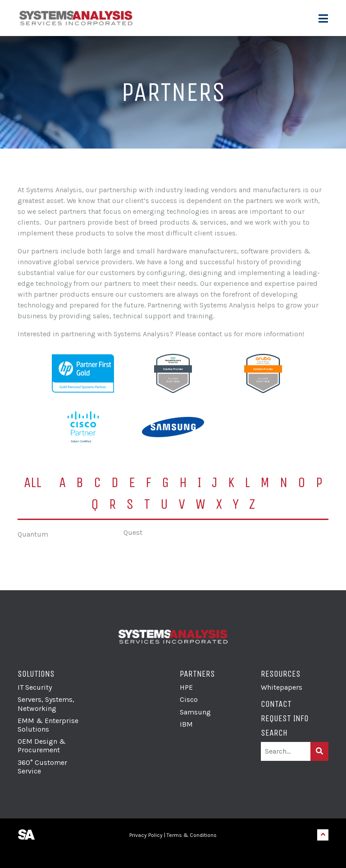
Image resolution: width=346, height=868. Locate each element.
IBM (186, 724)
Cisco (189, 699)
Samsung (195, 712)
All (33, 482)
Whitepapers (282, 687)
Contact (276, 704)
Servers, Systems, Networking (46, 704)
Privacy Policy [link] (146, 835)
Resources (281, 674)
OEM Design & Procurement (42, 746)
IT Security (35, 687)
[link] (173, 853)
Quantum (33, 534)
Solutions (36, 674)
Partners (197, 674)
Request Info (285, 718)
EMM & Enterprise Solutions (48, 725)
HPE (186, 687)
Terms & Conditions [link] (192, 835)
